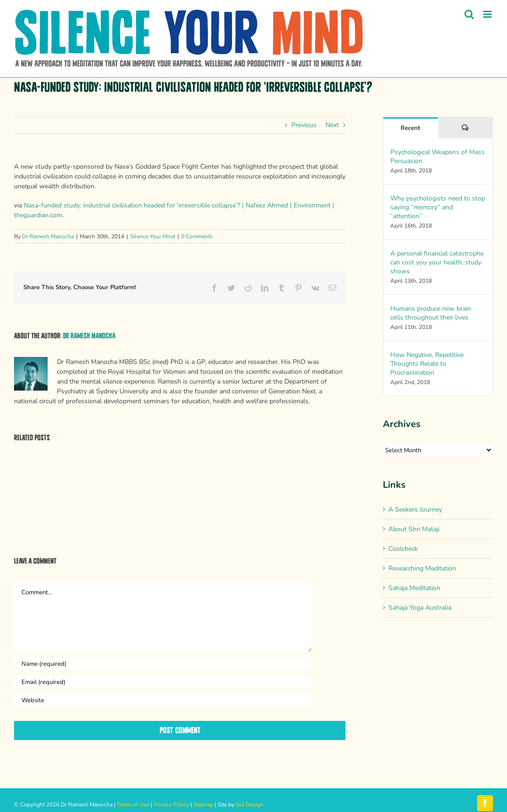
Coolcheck (403, 549)
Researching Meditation (422, 568)
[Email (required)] (163, 682)
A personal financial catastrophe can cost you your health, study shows (437, 262)
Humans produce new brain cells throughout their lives (431, 313)
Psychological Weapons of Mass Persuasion (437, 157)
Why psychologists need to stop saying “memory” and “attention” (438, 207)
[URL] (163, 700)
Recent (410, 128)
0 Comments (197, 236)
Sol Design (250, 805)
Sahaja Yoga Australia (420, 608)
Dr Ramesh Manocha (48, 236)
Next (332, 125)
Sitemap (203, 805)
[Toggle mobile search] (469, 14)
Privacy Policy (171, 805)
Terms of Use (133, 805)
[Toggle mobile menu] (488, 14)
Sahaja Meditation (414, 588)
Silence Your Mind (153, 236)
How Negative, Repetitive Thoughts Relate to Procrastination (427, 364)
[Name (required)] (163, 664)
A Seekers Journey (415, 509)
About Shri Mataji (414, 529)
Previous (304, 125)
